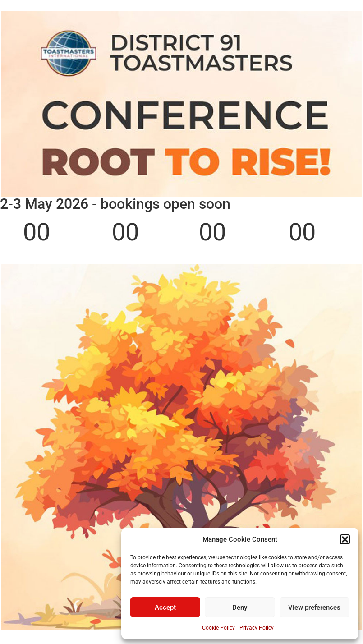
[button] (345, 539)
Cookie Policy (218, 628)
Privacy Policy (257, 628)
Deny (240, 607)
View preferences (314, 607)
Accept (165, 607)
